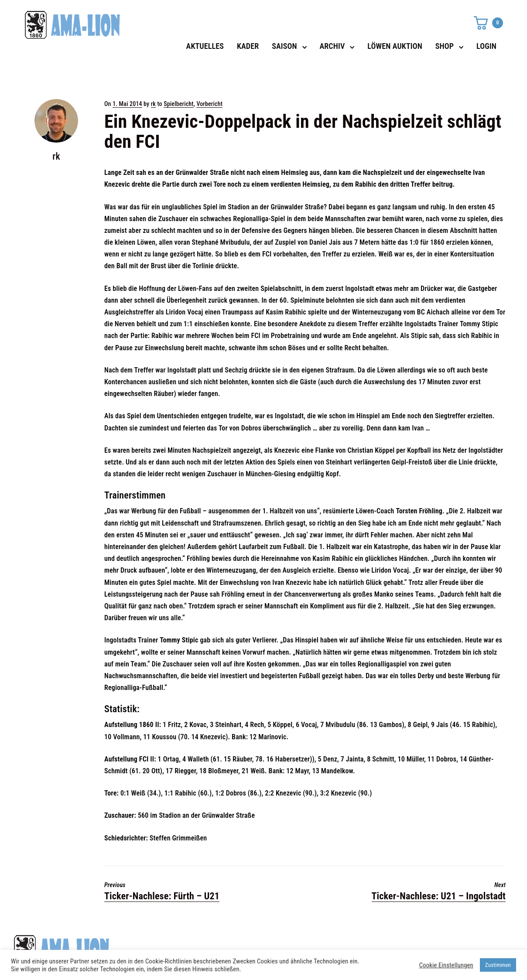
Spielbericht (179, 104)
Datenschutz (376, 946)
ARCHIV (332, 46)
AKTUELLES (205, 46)
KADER (248, 46)
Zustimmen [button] (498, 965)
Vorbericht (209, 104)
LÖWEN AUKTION (395, 46)
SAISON (284, 46)
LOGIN (486, 46)
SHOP (445, 46)
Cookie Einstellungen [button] (446, 965)
